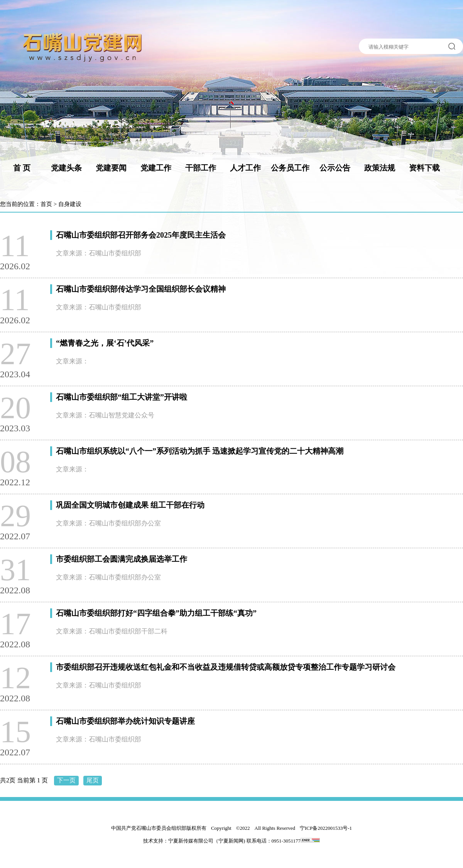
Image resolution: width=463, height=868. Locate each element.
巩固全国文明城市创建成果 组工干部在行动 (130, 505)
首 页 (22, 168)
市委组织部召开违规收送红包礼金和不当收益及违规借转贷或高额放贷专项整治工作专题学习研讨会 (226, 667)
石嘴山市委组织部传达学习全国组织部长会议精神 (141, 289)
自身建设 (70, 204)
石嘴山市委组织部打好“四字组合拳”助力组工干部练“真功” (156, 613)
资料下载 (424, 168)
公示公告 (335, 168)
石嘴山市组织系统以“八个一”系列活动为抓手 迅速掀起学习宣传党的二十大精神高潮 (200, 451)
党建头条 (66, 168)
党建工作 (156, 168)
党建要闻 (111, 168)
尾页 (93, 780)
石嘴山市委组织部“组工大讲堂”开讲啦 (122, 397)
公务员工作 (290, 168)
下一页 (66, 780)
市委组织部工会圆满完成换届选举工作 (122, 559)
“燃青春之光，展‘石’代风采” (105, 343)
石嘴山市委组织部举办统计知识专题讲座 (125, 721)
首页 (46, 204)
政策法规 (380, 168)
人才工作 (245, 168)
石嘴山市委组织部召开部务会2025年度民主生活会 (141, 235)
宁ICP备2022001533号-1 (326, 828)
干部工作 (201, 168)
